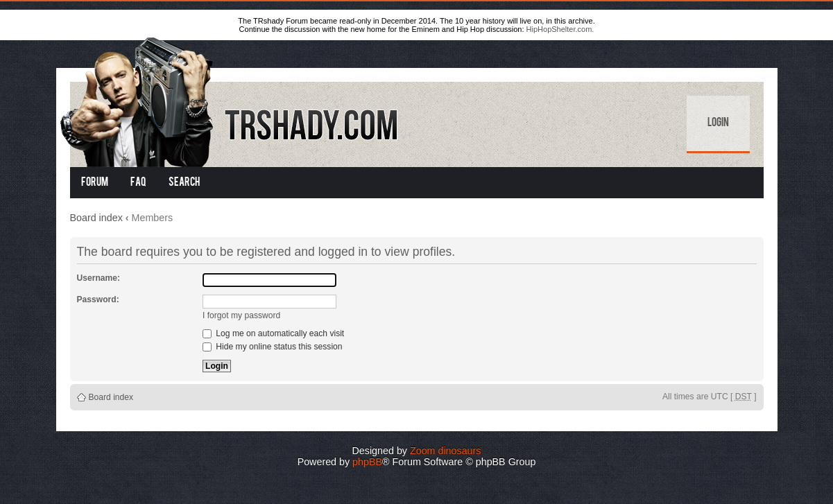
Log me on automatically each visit (273, 333)
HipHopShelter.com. (560, 29)
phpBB (367, 462)
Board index (96, 218)
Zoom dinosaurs (446, 451)
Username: (99, 278)
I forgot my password (241, 315)
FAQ (138, 183)
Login (718, 123)
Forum (95, 183)
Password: (98, 299)
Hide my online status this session (273, 347)
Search (184, 183)
